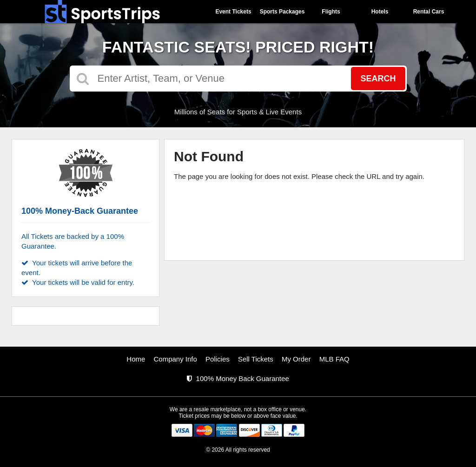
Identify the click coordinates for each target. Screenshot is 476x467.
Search (378, 79)
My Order (296, 359)
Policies (218, 359)
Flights (331, 12)
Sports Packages (282, 12)
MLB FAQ (334, 359)
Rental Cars (429, 12)
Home (136, 359)
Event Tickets (233, 12)
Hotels (380, 12)
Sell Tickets (256, 359)
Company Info (175, 359)
